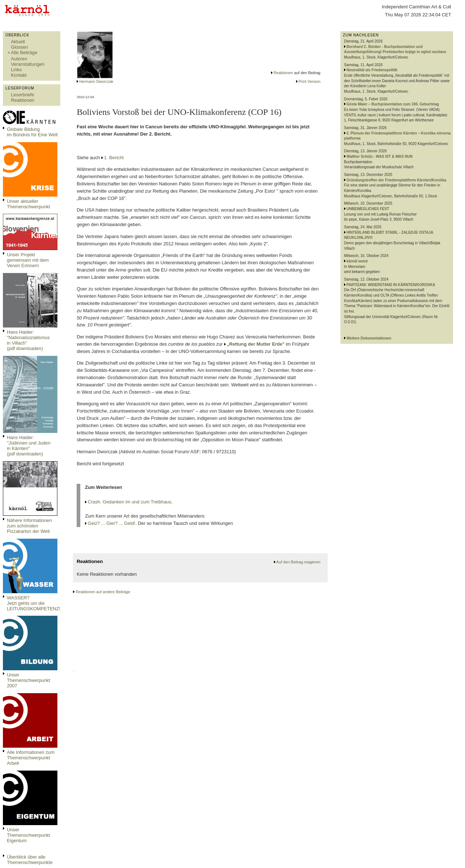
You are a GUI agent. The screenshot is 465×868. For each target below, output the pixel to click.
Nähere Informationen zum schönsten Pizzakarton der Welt (29, 526)
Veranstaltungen (28, 64)
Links (16, 70)
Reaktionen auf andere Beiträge (103, 592)
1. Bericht (114, 158)
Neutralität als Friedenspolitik (372, 70)
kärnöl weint (357, 261)
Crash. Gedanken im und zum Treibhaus (130, 502)
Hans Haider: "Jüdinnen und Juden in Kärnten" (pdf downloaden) (29, 446)
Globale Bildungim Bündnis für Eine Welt (32, 132)
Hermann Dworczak (96, 81)
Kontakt (19, 75)
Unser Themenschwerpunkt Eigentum (29, 835)
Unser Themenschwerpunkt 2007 (29, 680)
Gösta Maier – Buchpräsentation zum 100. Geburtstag (393, 104)
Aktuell (18, 42)
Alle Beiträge (24, 53)
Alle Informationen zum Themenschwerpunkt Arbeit (31, 758)
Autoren (19, 59)
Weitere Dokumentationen (369, 338)
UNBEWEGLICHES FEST (368, 209)
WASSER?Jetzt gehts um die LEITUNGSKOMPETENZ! (34, 603)
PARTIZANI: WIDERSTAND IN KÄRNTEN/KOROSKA (391, 285)
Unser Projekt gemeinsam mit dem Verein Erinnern (28, 260)
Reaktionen (23, 100)
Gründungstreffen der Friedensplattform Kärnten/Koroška (396, 180)
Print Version (310, 81)
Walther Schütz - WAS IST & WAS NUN (380, 156)
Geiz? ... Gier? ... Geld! (112, 523)
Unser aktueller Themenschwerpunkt (29, 204)
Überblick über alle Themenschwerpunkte (30, 860)
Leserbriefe (23, 95)
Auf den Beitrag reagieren (298, 562)
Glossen (19, 47)
